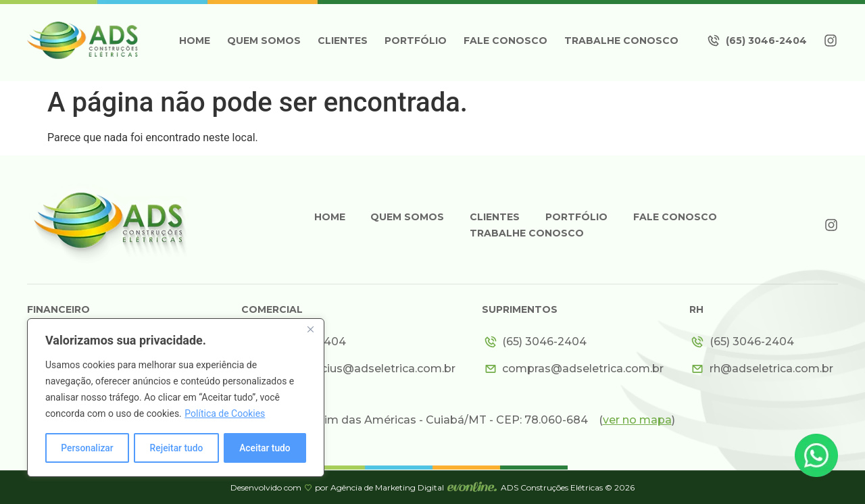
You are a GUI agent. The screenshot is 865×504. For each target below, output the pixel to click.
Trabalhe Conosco (621, 41)
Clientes (343, 41)
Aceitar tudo (265, 448)
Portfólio (416, 41)
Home (195, 41)
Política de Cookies (225, 414)
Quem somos (264, 41)
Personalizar (87, 448)
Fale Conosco (505, 41)
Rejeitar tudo (176, 448)
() (637, 420)
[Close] (310, 330)
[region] (176, 398)
